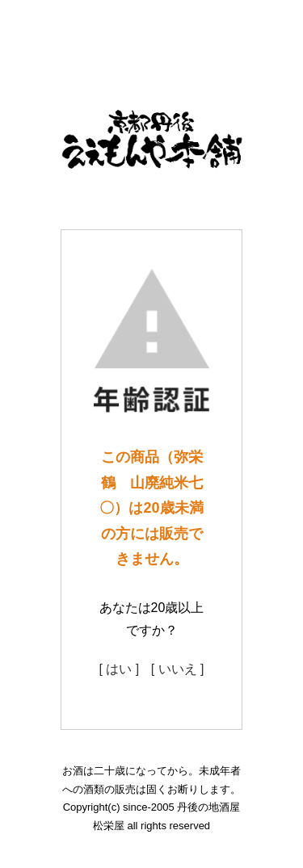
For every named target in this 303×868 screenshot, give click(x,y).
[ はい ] (119, 669)
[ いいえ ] (178, 669)
